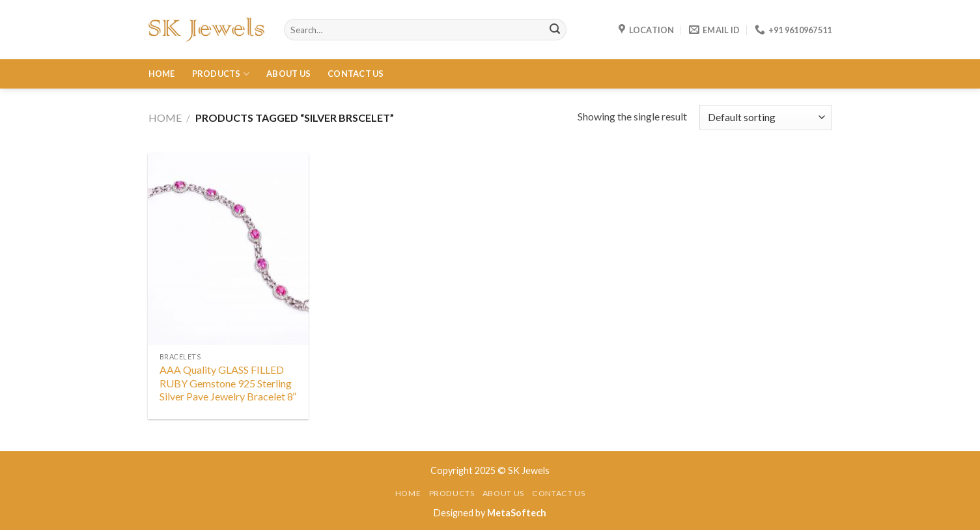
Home (162, 74)
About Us (288, 74)
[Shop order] (765, 118)
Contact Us (356, 74)
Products (221, 74)
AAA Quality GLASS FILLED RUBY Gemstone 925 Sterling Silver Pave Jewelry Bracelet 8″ (228, 383)
